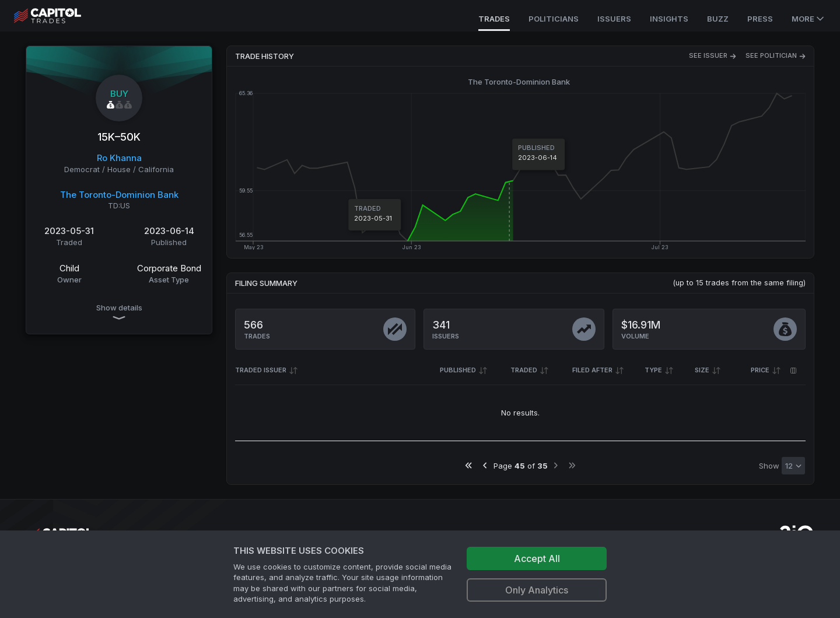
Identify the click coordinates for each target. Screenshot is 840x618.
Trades (494, 19)
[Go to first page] (469, 465)
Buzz (718, 19)
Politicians (554, 19)
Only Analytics (537, 590)
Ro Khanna (119, 158)
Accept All (537, 558)
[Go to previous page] (485, 465)
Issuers (614, 19)
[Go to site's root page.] (60, 16)
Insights (669, 19)
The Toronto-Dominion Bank (119, 195)
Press (760, 19)
